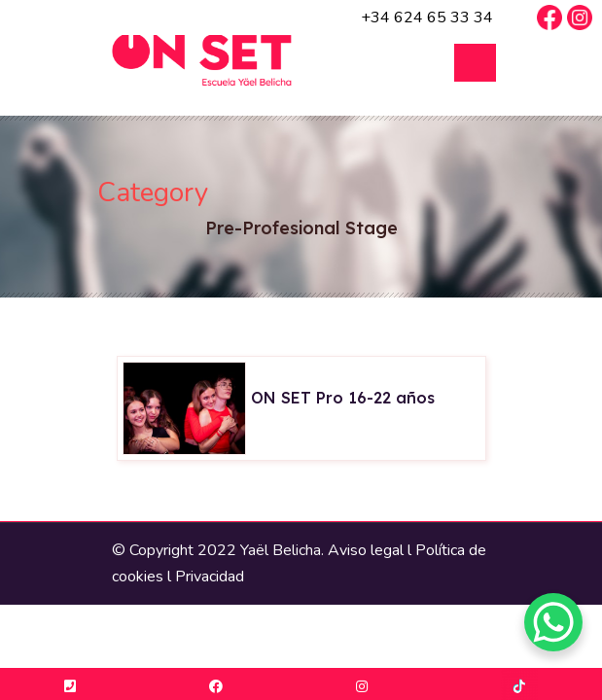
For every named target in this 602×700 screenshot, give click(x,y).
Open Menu (475, 63)
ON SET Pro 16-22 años (343, 398)
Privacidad (210, 577)
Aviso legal (366, 550)
